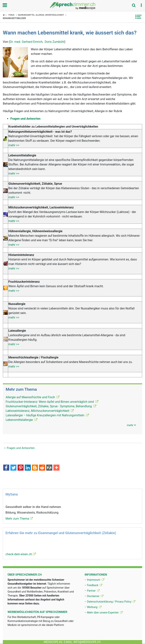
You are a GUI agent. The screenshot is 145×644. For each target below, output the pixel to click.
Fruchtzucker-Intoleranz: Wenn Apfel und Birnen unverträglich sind (52, 402)
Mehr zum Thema (19, 519)
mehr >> (14, 145)
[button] (141, 5)
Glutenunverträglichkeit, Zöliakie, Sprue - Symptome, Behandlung (51, 406)
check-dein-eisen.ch (21, 554)
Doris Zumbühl (54, 42)
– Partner (92, 591)
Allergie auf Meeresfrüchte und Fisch (33, 397)
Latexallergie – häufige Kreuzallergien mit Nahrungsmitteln (47, 415)
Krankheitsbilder (14, 18)
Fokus (11, 15)
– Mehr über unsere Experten (104, 613)
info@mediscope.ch (87, 642)
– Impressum (94, 580)
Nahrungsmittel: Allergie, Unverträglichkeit (41, 15)
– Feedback (93, 585)
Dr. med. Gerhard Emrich (26, 42)
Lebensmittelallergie (22, 420)
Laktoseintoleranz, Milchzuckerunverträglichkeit (40, 411)
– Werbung (93, 607)
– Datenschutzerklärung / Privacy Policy (110, 602)
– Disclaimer (94, 596)
